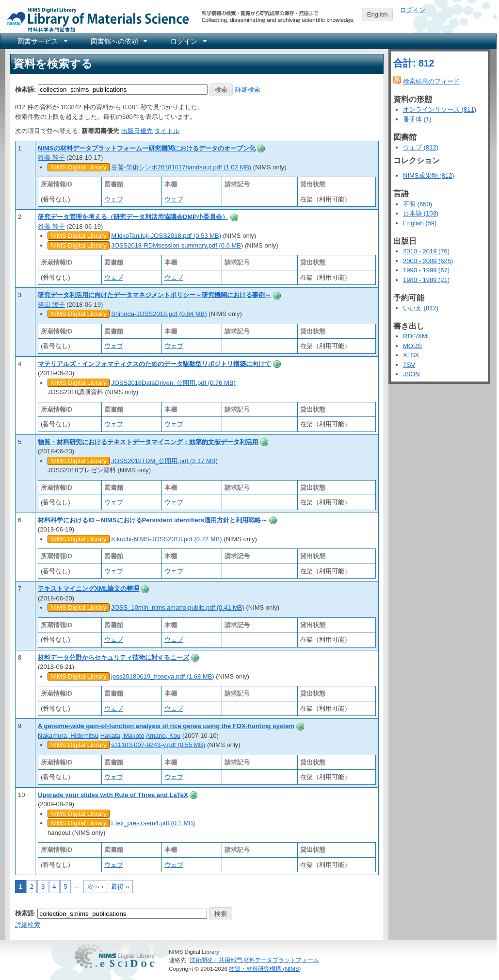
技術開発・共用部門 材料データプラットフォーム (254, 960)
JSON (411, 374)
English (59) (420, 223)
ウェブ (114, 199)
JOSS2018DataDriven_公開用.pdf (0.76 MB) (173, 383)
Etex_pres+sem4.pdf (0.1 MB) (153, 823)
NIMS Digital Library (79, 167)
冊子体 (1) (417, 119)
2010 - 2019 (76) (426, 251)
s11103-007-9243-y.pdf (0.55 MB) (158, 745)
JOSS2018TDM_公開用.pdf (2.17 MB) (164, 461)
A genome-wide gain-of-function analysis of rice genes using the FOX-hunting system (166, 726)
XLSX (411, 355)
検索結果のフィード (431, 81)
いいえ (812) (421, 308)
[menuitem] (42, 41)
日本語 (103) (421, 213)
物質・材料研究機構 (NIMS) (265, 969)
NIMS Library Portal (95, 19)
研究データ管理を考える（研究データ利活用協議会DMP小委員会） (133, 217)
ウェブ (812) (421, 147)
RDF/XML (417, 336)
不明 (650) (418, 204)
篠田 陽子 (51, 305)
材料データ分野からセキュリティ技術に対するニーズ (113, 657)
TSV (409, 365)
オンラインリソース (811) (440, 109)
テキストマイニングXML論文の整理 (89, 589)
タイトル (167, 131)
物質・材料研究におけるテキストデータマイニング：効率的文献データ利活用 (148, 442)
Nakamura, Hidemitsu (68, 736)
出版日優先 (137, 131)
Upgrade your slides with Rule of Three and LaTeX (113, 795)
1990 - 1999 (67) (426, 270)
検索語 (24, 913)
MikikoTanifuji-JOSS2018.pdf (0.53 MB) (166, 236)
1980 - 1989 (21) (426, 280)
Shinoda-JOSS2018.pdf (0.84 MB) (159, 314)
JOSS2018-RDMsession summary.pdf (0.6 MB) (177, 245)
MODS (412, 346)
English (378, 14)
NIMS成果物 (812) (428, 175)
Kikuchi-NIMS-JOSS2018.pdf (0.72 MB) (166, 539)
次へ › (96, 887)
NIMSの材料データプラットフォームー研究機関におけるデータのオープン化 (147, 148)
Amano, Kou (163, 736)
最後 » (120, 887)
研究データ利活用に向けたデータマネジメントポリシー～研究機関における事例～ (154, 295)
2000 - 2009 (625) (428, 261)
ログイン (413, 10)
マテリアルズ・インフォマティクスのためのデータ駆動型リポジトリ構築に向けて (154, 364)
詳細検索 (248, 89)
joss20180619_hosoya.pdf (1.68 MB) (162, 676)
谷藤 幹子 (51, 158)
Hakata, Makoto (122, 736)
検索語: (25, 89)
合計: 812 (414, 63)
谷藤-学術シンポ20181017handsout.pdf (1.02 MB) (181, 167)
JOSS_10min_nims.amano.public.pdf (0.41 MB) (178, 607)
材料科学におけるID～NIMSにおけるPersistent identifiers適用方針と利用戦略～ (153, 520)
